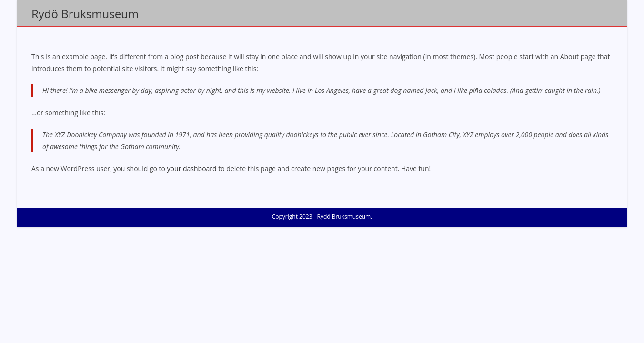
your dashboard (192, 168)
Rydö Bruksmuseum (85, 14)
